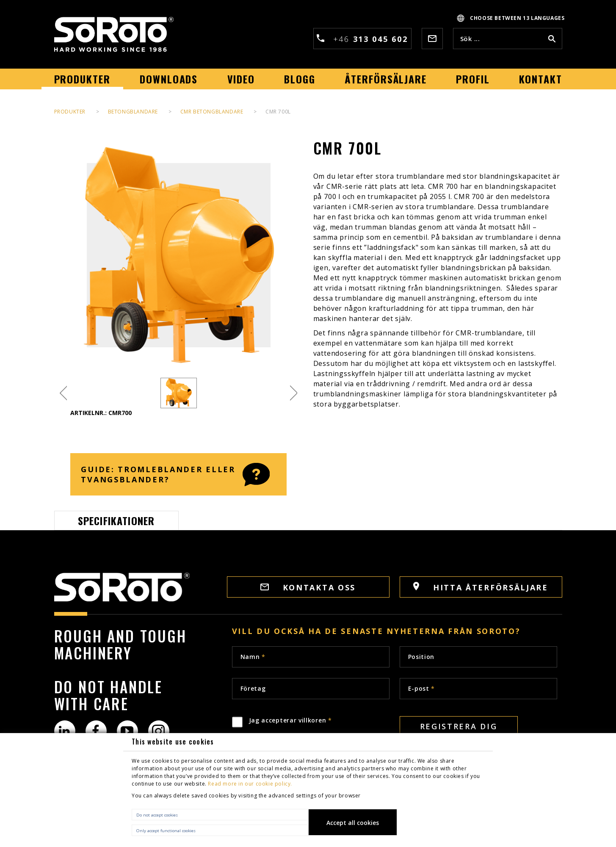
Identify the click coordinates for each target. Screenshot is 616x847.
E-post (422, 688)
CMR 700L (278, 112)
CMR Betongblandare (212, 112)
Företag (253, 688)
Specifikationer (116, 520)
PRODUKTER (70, 112)
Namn (253, 657)
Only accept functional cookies (166, 831)
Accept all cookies (353, 823)
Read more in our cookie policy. (250, 784)
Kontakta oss (308, 587)
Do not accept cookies (157, 815)
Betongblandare (133, 112)
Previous (63, 393)
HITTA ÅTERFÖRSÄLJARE (481, 587)
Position (421, 657)
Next (294, 393)
